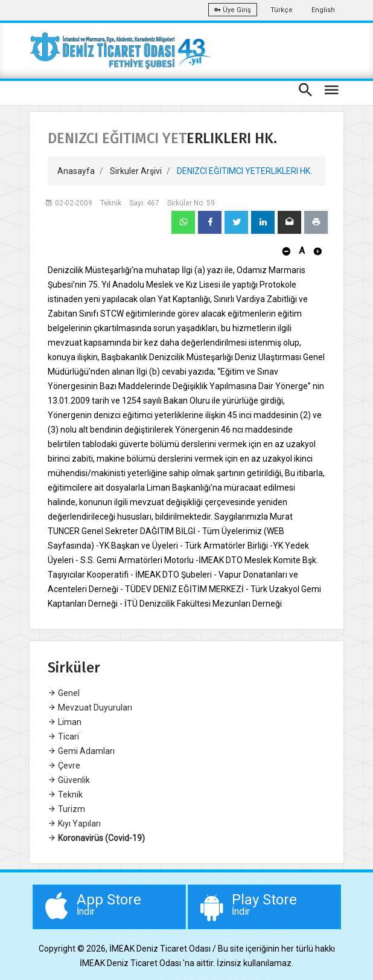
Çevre (64, 766)
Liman (65, 722)
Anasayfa (76, 171)
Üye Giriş (233, 10)
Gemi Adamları (81, 751)
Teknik (65, 795)
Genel (64, 693)
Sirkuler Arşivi (136, 171)
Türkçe (282, 10)
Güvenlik (69, 780)
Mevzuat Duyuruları (90, 708)
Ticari (63, 737)
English (323, 10)
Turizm (66, 809)
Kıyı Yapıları (74, 824)
